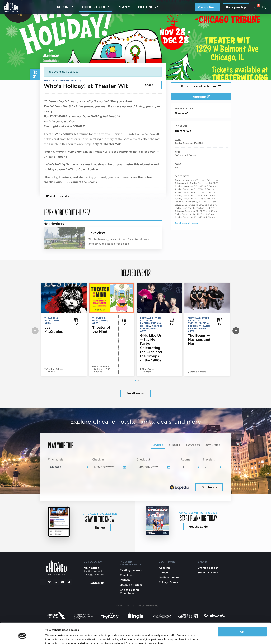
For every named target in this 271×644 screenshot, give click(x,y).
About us (164, 568)
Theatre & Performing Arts (62, 81)
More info (201, 97)
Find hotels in (57, 459)
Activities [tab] (213, 445)
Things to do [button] (94, 7)
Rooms (185, 459)
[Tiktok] (69, 582)
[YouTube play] (63, 582)
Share (149, 85)
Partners (125, 580)
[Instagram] (56, 582)
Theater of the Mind (101, 330)
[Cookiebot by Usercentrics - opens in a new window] (22, 637)
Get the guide (198, 527)
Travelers (209, 459)
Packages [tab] (193, 445)
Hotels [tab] (158, 445)
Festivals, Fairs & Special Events (151, 321)
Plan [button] (122, 7)
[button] (135, 381)
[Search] (264, 7)
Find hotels (209, 487)
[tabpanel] (135, 475)
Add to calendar (58, 196)
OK (242, 616)
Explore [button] (63, 7)
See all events (135, 393)
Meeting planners (131, 570)
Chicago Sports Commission (129, 591)
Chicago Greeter (169, 582)
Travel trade (128, 575)
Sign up (100, 527)
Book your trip (236, 7)
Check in (98, 459)
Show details (53, 637)
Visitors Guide (207, 7)
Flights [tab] (174, 445)
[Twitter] (50, 582)
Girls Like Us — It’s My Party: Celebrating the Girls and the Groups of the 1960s (151, 348)
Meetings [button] (147, 7)
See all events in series (186, 223)
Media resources (169, 577)
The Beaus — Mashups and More (199, 340)
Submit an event (208, 572)
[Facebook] (43, 582)
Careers (164, 572)
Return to (201, 86)
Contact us (97, 583)
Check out (143, 459)
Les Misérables (54, 330)
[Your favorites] (256, 7)
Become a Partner (131, 585)
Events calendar (208, 568)
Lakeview (97, 233)
